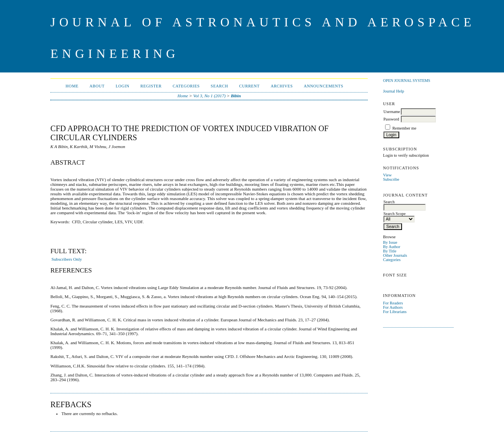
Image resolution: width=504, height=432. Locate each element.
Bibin (236, 96)
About (97, 86)
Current (249, 86)
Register (151, 86)
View (387, 175)
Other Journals (395, 255)
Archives (282, 86)
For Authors (393, 307)
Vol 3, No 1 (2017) (209, 96)
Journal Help (394, 91)
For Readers (393, 303)
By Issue (390, 242)
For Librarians (395, 312)
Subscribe (391, 179)
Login (123, 86)
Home (72, 86)
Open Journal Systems (407, 81)
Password (391, 119)
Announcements (324, 86)
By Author (392, 247)
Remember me (404, 128)
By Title (390, 251)
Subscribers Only (67, 259)
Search (219, 86)
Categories (392, 260)
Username (392, 112)
